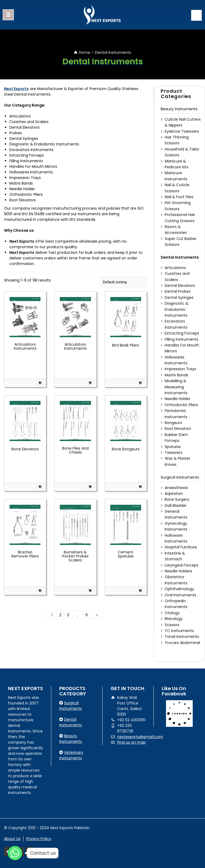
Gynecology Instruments (176, 526)
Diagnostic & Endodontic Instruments (177, 309)
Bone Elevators (25, 449)
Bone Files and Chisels (75, 450)
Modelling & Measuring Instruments (176, 387)
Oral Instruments (180, 595)
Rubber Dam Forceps (176, 438)
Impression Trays (180, 369)
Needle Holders (178, 571)
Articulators (175, 268)
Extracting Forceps (182, 333)
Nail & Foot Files (179, 197)
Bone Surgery (177, 499)
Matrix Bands (176, 375)
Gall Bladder (176, 506)
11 (86, 615)
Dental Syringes (179, 298)
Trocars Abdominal (182, 643)
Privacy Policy (39, 839)
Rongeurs (173, 423)
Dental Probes (178, 291)
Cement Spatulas (126, 554)
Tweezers (174, 453)
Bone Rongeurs (126, 449)
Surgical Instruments (180, 477)
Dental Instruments (180, 257)
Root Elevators (178, 429)
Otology (172, 613)
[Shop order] (123, 282)
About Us (12, 839)
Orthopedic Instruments (176, 604)
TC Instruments (179, 631)
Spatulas (173, 447)
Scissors (172, 625)
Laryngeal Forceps (182, 565)
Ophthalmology (179, 589)
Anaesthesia (176, 488)
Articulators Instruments (25, 346)
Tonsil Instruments (182, 637)
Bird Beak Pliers (126, 345)
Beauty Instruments (179, 109)
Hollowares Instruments (176, 360)
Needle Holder (178, 399)
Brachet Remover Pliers (25, 554)
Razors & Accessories (176, 230)
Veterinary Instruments (71, 755)
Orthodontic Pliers (181, 405)
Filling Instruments (182, 339)
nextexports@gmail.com (140, 737)
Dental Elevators (180, 286)
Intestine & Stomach (175, 556)
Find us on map (131, 742)
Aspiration (174, 494)
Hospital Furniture (181, 547)
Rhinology (174, 619)
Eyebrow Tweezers (182, 131)
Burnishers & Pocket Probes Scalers (75, 556)
